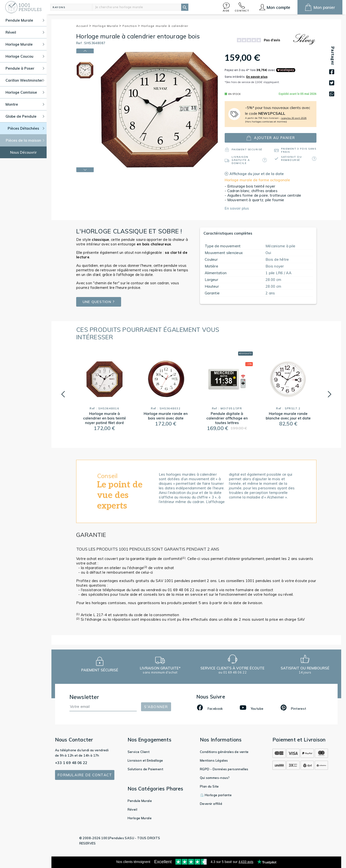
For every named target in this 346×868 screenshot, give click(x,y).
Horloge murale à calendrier (165, 26)
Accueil (84, 26)
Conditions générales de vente (224, 752)
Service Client (139, 752)
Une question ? (99, 302)
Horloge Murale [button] (25, 44)
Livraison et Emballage (145, 760)
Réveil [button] (25, 32)
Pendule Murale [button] (25, 20)
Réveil (132, 809)
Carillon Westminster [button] (25, 80)
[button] (226, 7)
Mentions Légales (214, 760)
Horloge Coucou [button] (25, 56)
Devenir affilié (211, 804)
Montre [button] (25, 104)
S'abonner (156, 707)
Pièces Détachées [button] (26, 128)
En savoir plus (237, 208)
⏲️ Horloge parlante (216, 795)
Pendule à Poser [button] (25, 68)
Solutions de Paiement (145, 769)
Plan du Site (209, 786)
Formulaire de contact (85, 775)
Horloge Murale (107, 26)
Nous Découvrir (23, 152)
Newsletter (84, 697)
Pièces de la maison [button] (25, 140)
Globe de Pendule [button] (25, 116)
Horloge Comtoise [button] (25, 92)
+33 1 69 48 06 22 (71, 763)
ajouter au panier (271, 138)
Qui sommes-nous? (215, 778)
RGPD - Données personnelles (224, 769)
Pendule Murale (140, 801)
